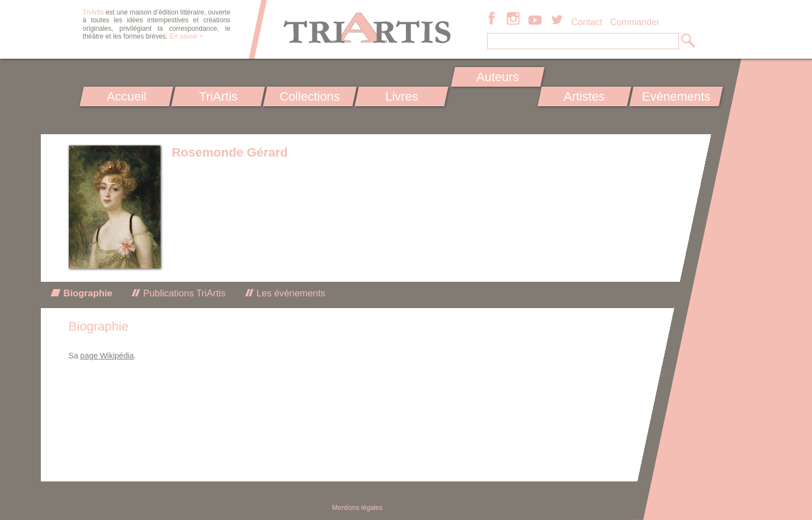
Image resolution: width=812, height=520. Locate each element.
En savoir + (186, 36)
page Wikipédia (107, 356)
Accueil (127, 96)
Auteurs (498, 77)
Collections (310, 96)
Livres (401, 96)
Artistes (585, 96)
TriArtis (218, 96)
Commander (635, 22)
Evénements (676, 96)
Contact (587, 22)
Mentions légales (357, 508)
